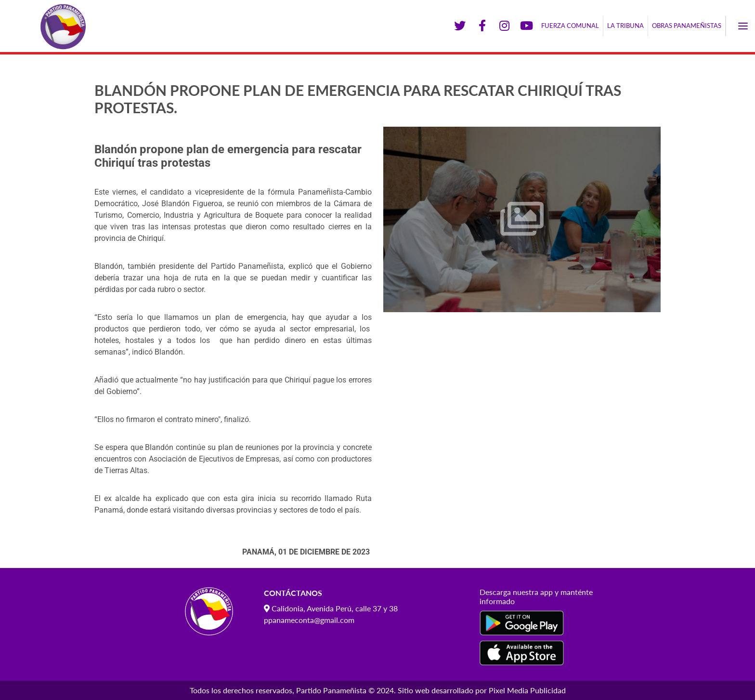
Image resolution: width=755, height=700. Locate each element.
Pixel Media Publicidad (527, 690)
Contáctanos (293, 593)
